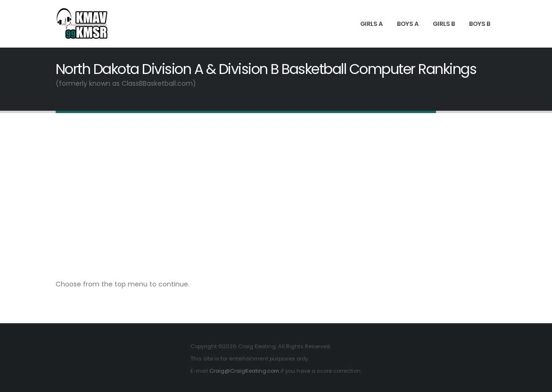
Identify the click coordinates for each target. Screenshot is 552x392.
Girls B (444, 24)
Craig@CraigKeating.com (244, 371)
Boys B (479, 24)
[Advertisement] (276, 196)
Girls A (371, 24)
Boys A (408, 24)
